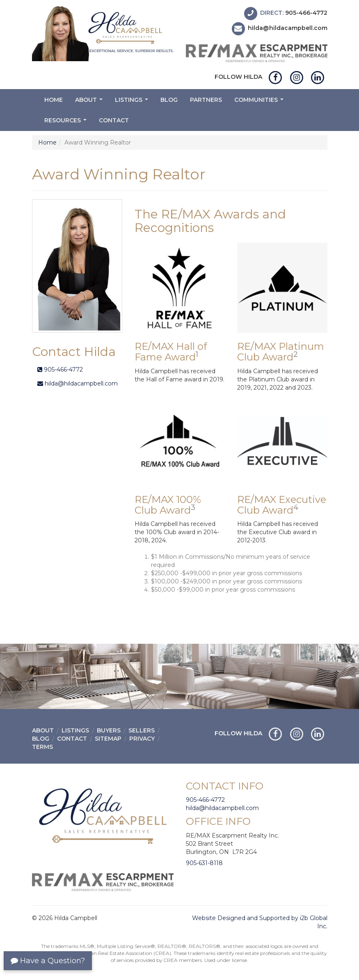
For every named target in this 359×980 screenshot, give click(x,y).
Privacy (142, 739)
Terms (42, 747)
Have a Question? (48, 961)
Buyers (109, 730)
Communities (260, 102)
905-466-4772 (306, 13)
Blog (169, 100)
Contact (114, 120)
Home (54, 100)
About (90, 102)
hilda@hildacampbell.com (288, 28)
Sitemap (108, 739)
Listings (133, 102)
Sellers (142, 730)
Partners (206, 100)
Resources (66, 123)
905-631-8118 (204, 863)
